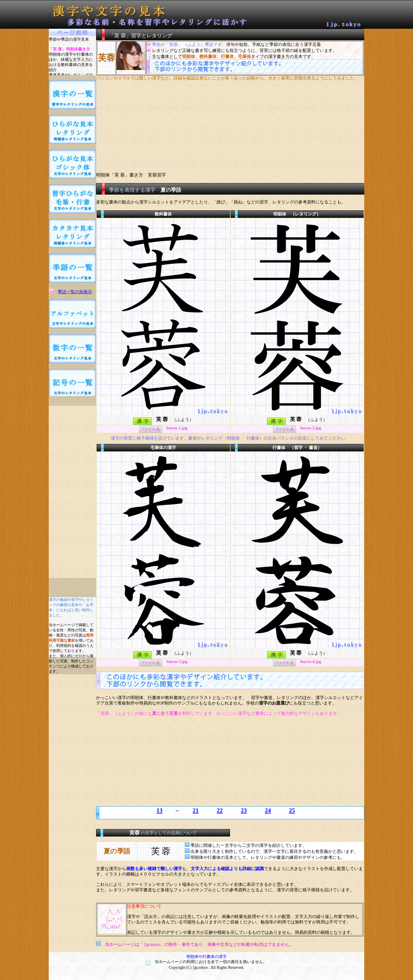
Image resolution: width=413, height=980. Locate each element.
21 (196, 810)
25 (292, 810)
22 (220, 810)
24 (268, 810)
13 (160, 810)
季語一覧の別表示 (75, 292)
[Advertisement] (73, 492)
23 (244, 810)
